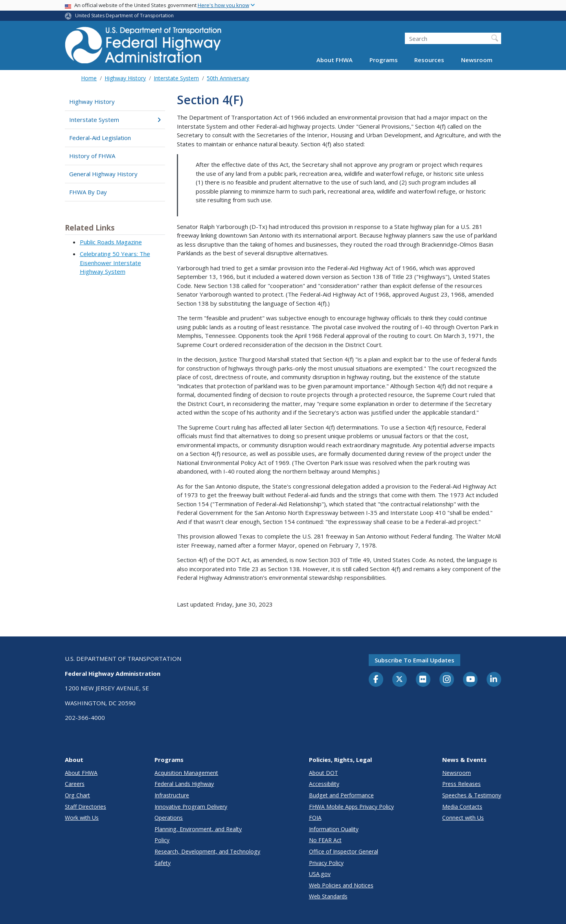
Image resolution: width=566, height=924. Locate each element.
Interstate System (176, 78)
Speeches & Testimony (472, 795)
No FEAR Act (325, 840)
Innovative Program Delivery (191, 807)
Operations (169, 818)
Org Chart (77, 795)
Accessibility (324, 784)
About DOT (323, 773)
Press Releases (461, 784)
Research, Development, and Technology (207, 851)
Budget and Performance (341, 795)
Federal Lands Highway (184, 784)
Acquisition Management (186, 773)
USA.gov (320, 874)
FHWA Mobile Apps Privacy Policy (351, 807)
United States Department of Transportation (124, 16)
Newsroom (477, 60)
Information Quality (334, 829)
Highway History (125, 78)
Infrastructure (172, 795)
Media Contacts (462, 807)
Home (89, 78)
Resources (429, 60)
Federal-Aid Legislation (100, 138)
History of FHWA (92, 156)
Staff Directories (85, 807)
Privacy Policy (326, 863)
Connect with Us (463, 818)
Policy (162, 840)
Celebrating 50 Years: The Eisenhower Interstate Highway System (115, 263)
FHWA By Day (88, 192)
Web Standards (328, 896)
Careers (75, 784)
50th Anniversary (228, 78)
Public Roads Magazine (111, 242)
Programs (384, 60)
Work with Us (82, 818)
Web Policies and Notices (341, 885)
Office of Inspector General (344, 851)
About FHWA (334, 60)
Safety (163, 863)
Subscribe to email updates (414, 660)
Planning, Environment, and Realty (198, 829)
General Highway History (103, 174)
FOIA (315, 818)
